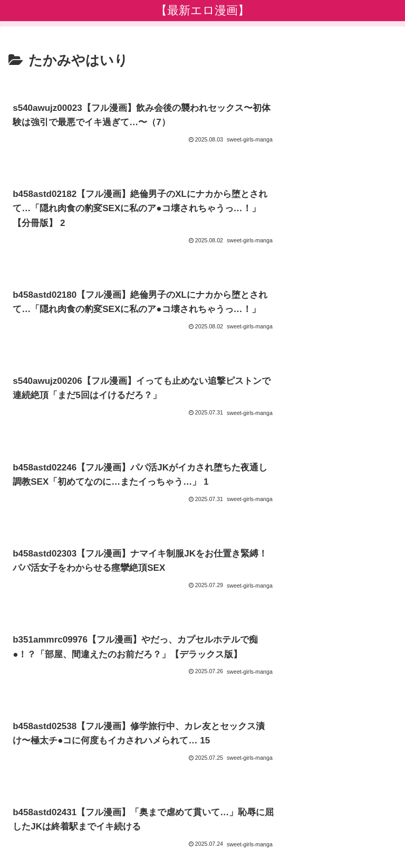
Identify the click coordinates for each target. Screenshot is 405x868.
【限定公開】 (302, 834)
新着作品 (70, 818)
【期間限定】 (103, 834)
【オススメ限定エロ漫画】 (335, 818)
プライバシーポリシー (202, 818)
